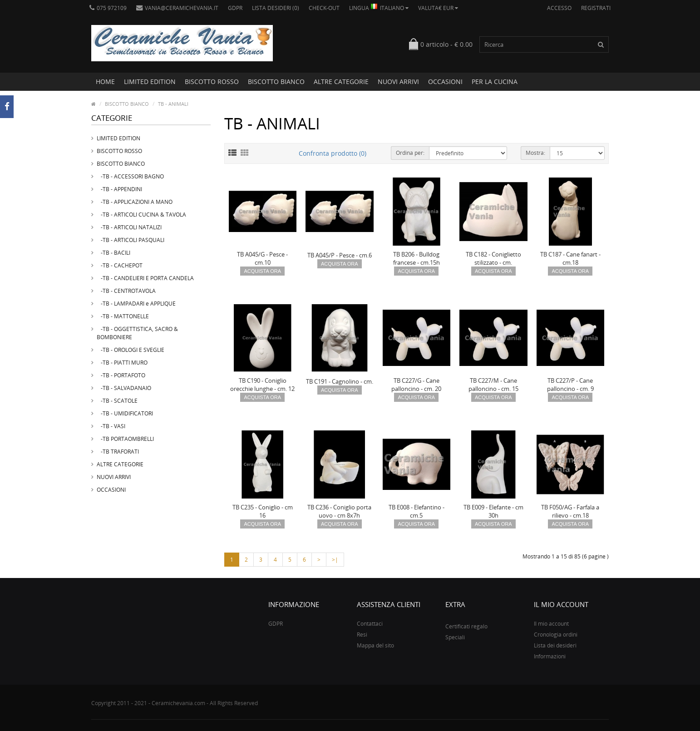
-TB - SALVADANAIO (124, 388)
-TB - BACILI (113, 253)
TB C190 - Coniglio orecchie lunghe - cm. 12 (262, 385)
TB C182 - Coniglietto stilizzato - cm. (493, 258)
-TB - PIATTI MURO (122, 363)
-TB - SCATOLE (117, 401)
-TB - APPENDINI (119, 189)
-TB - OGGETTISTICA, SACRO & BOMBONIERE (137, 333)
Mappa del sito (375, 645)
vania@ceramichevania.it (177, 8)
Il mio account (551, 624)
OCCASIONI (445, 81)
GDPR (235, 8)
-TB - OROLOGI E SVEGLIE (131, 350)
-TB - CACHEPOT (120, 265)
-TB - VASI (111, 426)
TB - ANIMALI (173, 104)
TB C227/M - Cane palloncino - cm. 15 (493, 385)
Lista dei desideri (555, 645)
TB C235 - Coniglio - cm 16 (263, 511)
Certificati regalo (466, 626)
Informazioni (550, 656)
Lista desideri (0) (276, 8)
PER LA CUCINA (495, 81)
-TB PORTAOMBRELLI (125, 439)
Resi (362, 635)
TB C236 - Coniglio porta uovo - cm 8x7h (339, 511)
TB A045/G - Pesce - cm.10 (262, 258)
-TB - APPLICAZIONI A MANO (135, 202)
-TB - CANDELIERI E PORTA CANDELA (145, 278)
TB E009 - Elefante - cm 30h (493, 511)
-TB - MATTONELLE (123, 316)
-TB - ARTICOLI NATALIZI (129, 227)
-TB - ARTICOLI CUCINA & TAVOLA (141, 215)
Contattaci (370, 624)
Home (105, 81)
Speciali (455, 637)
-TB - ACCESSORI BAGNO (130, 176)
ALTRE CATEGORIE (341, 81)
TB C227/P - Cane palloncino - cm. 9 (570, 385)
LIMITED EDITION (150, 81)
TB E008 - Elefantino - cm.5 (417, 511)
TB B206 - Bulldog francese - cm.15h (417, 258)
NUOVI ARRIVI (398, 81)
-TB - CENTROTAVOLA (126, 291)
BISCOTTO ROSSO (212, 81)
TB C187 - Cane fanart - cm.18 (570, 258)
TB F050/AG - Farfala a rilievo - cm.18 (570, 511)
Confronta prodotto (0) (333, 153)
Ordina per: (410, 153)
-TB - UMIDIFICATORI (125, 413)
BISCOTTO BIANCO (276, 81)
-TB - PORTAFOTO (121, 375)
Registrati (596, 8)
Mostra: (535, 153)
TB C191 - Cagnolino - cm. (340, 381)
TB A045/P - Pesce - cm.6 (340, 255)
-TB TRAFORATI (118, 452)
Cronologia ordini (556, 635)
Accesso (559, 8)
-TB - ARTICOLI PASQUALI (131, 240)
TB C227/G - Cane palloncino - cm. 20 (416, 385)
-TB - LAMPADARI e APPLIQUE (136, 304)
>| (335, 560)
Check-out (324, 8)
